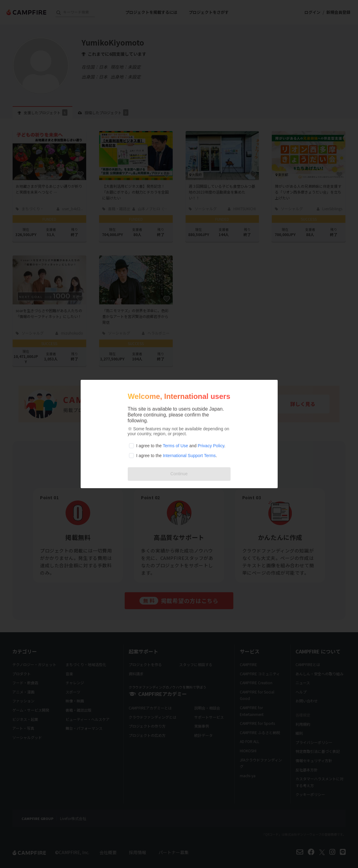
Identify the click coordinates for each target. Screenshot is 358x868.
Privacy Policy (211, 446)
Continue (179, 474)
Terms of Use (175, 446)
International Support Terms (189, 456)
